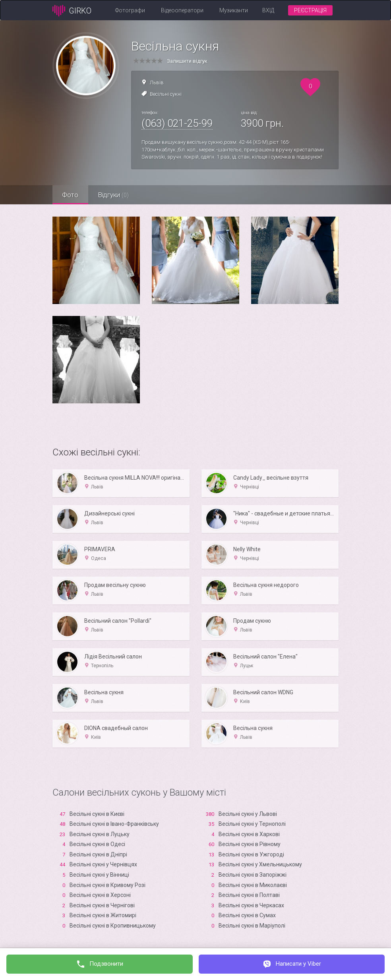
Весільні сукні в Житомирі (103, 915)
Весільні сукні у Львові (248, 814)
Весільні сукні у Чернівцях (103, 864)
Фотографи (130, 10)
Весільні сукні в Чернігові (102, 905)
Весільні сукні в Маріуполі (252, 926)
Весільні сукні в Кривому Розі (107, 885)
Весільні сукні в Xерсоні (100, 895)
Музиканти (234, 10)
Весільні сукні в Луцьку (100, 834)
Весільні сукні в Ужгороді (251, 854)
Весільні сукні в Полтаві (249, 895)
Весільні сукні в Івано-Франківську (114, 824)
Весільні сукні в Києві (97, 814)
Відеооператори (182, 10)
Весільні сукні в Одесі (97, 844)
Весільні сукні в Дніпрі (98, 854)
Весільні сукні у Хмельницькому (260, 864)
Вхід (268, 10)
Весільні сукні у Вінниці (99, 875)
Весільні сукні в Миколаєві (253, 885)
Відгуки (114, 195)
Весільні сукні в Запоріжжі (253, 875)
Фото (71, 195)
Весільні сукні (166, 94)
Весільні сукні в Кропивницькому (113, 926)
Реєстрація (310, 10)
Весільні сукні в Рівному (250, 844)
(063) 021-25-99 (177, 123)
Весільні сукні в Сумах (247, 915)
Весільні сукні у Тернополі (252, 824)
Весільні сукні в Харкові (249, 834)
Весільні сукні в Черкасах (251, 905)
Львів (157, 82)
